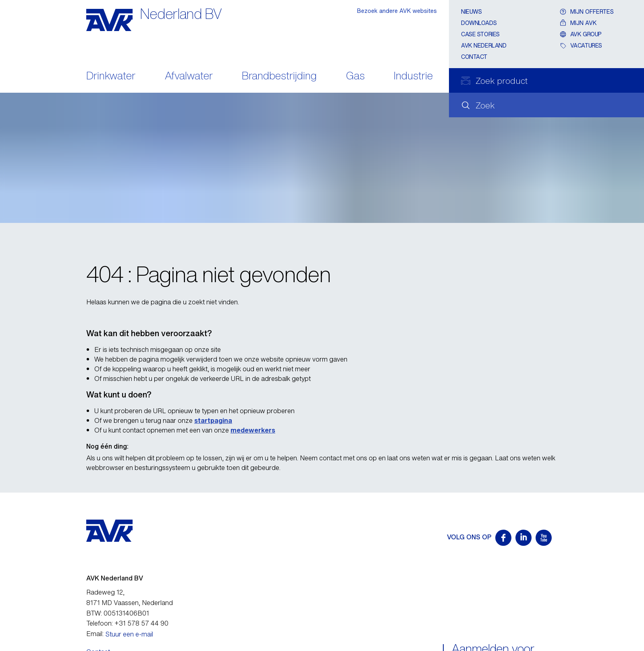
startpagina (213, 420)
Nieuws (471, 11)
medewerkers (253, 430)
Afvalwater (189, 76)
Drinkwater (111, 76)
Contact (474, 57)
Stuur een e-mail (129, 634)
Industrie (413, 76)
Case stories (480, 34)
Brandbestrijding (279, 76)
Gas (355, 76)
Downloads (479, 23)
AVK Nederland (484, 45)
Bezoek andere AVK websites (397, 11)
